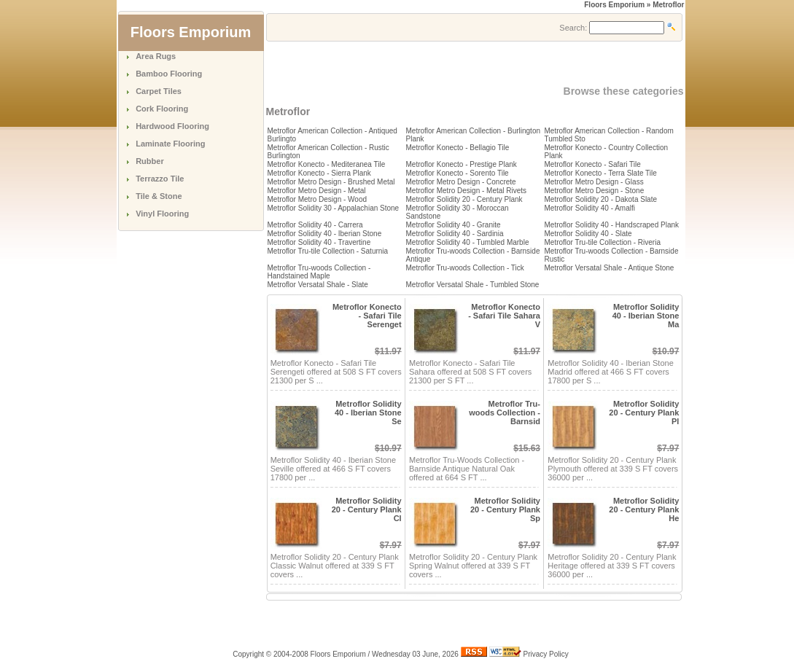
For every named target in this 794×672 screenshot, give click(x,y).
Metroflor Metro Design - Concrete (461, 182)
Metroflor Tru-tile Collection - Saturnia (328, 251)
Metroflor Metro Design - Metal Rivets (467, 191)
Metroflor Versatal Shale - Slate (318, 285)
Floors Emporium (614, 5)
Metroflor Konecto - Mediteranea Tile (327, 164)
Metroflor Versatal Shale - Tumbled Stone (473, 285)
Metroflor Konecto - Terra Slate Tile (601, 173)
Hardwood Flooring (172, 126)
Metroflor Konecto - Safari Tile (593, 164)
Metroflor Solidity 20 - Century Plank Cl (367, 509)
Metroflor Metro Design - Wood (318, 199)
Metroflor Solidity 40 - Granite (454, 225)
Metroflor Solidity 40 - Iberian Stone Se (368, 413)
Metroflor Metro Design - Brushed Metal (331, 182)
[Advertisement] (437, 63)
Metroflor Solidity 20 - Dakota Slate (601, 199)
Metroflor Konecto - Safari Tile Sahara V (504, 316)
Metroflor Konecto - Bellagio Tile (458, 148)
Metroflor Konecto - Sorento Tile (458, 173)
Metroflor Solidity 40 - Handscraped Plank (612, 225)
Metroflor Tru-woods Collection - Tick (465, 268)
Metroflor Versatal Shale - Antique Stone (610, 268)
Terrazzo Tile (160, 179)
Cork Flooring (162, 109)
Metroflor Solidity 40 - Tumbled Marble (468, 242)
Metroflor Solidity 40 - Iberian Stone (325, 234)
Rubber (150, 161)
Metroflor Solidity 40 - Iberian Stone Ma (646, 316)
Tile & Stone (159, 196)
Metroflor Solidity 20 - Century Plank (464, 199)
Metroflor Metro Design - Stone (595, 191)
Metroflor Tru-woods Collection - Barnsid (505, 413)
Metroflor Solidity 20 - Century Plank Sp (505, 509)
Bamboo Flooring (169, 74)
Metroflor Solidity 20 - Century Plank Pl (644, 413)
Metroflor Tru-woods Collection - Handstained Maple (319, 272)
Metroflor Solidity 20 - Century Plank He (644, 509)
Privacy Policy (545, 654)
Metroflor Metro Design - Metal (317, 191)
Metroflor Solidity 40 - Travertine (319, 242)
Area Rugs (156, 56)
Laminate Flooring (170, 144)
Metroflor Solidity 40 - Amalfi (590, 208)
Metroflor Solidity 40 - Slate (588, 234)
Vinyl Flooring (162, 214)
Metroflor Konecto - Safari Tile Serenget (367, 316)
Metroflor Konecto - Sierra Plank (319, 173)
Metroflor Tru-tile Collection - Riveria (603, 242)
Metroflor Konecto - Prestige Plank (462, 164)
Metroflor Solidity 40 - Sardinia (455, 234)
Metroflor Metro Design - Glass (594, 182)
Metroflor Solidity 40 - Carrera (315, 225)
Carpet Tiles (159, 91)
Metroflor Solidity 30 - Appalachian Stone (334, 208)
